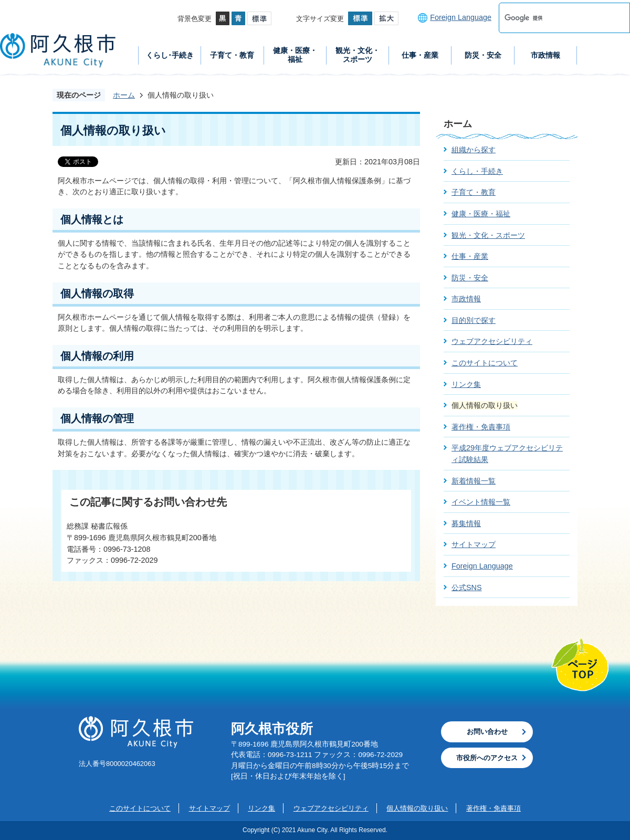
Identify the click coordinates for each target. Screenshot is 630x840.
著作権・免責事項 (481, 427)
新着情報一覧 (474, 481)
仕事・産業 (420, 55)
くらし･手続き (170, 55)
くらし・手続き (477, 171)
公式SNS (467, 587)
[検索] (553, 18)
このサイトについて (485, 363)
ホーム (124, 95)
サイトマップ (474, 544)
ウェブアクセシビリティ (492, 341)
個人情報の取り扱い (417, 808)
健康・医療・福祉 (295, 55)
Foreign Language (461, 17)
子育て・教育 (232, 55)
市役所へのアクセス (487, 758)
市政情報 (545, 55)
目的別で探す (474, 320)
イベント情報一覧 (481, 502)
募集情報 (466, 523)
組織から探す (474, 150)
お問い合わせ (487, 732)
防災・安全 (483, 55)
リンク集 (466, 384)
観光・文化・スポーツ (358, 55)
